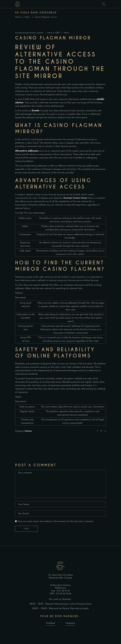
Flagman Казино (24, 431)
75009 (58, 588)
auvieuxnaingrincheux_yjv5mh (30, 33)
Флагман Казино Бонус (75, 198)
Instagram (70, 623)
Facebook (51, 623)
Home (18, 17)
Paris (64, 588)
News (27, 17)
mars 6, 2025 (54, 33)
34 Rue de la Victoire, (60, 585)
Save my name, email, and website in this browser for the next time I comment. (56, 521)
